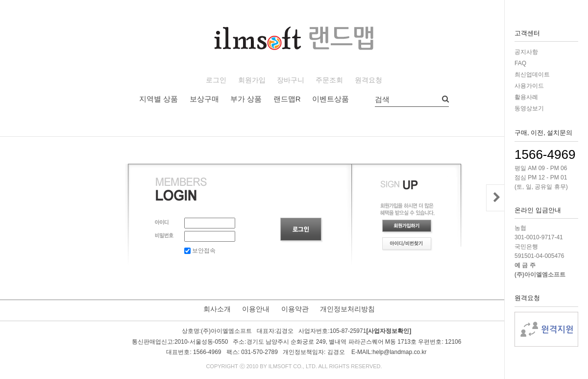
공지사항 (526, 52)
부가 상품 (246, 99)
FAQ (520, 63)
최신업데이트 (532, 75)
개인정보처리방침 (347, 309)
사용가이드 (529, 86)
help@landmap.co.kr (399, 352)
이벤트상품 (331, 99)
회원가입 (252, 80)
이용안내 (256, 309)
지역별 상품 (159, 99)
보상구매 (204, 99)
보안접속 (200, 251)
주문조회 (329, 80)
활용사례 (526, 97)
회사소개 (217, 309)
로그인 (216, 80)
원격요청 (368, 80)
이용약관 (295, 309)
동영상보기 (529, 108)
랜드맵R (287, 99)
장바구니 (291, 80)
